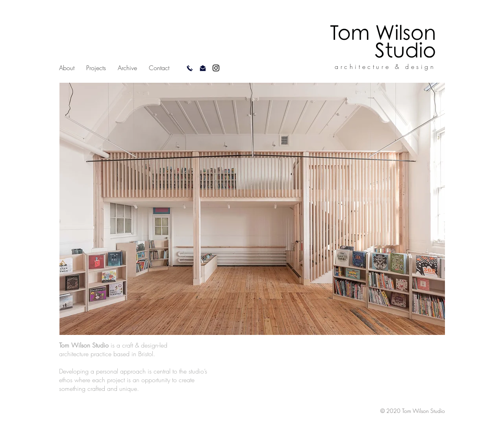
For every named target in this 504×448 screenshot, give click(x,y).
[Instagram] (216, 68)
